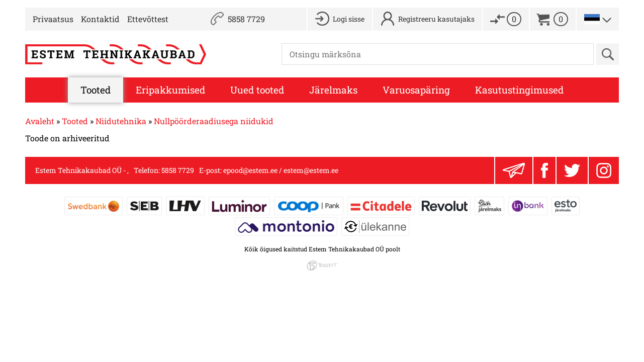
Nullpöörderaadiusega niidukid (214, 121)
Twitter (572, 170)
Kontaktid (100, 19)
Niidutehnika (121, 121)
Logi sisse (349, 19)
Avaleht (40, 121)
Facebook (544, 170)
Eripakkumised (170, 90)
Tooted (96, 90)
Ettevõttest (148, 19)
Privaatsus (53, 19)
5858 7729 (246, 19)
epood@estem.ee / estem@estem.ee (281, 170)
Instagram (604, 170)
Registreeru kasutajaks (436, 19)
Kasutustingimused (519, 90)
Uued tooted (257, 90)
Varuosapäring (416, 90)
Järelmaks (333, 90)
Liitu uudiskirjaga (514, 170)
